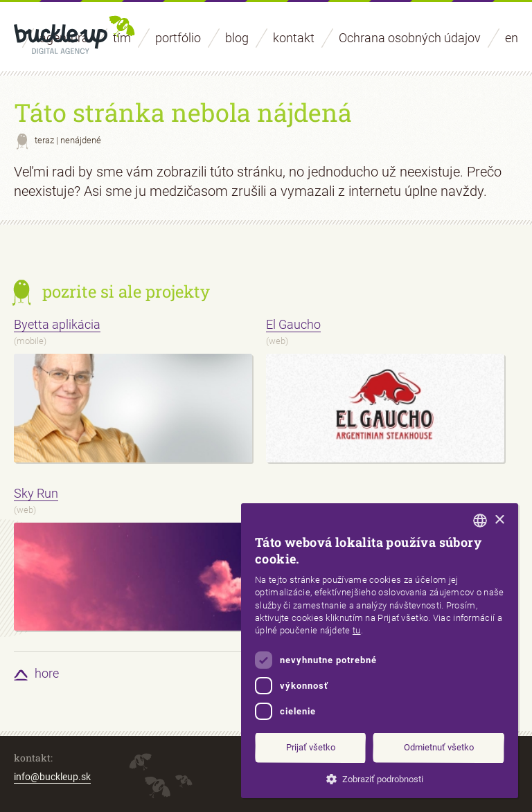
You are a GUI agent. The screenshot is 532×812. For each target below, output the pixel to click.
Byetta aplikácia (57, 324)
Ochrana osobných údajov (410, 38)
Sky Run (36, 493)
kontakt (294, 38)
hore (47, 673)
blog (237, 38)
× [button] (499, 520)
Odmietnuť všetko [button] (439, 747)
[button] (380, 778)
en (512, 38)
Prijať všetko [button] (311, 747)
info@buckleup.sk (52, 777)
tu (357, 630)
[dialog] (380, 651)
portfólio (178, 38)
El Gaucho (293, 324)
